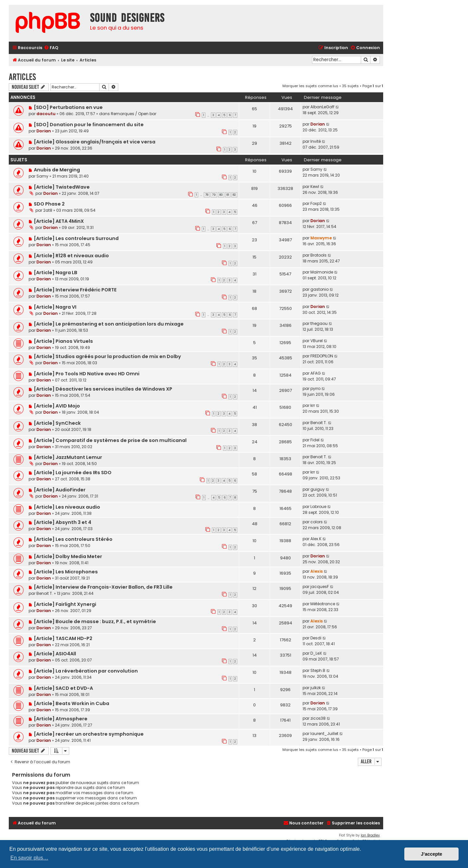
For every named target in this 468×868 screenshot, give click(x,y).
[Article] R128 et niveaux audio (71, 256)
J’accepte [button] (432, 854)
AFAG (316, 373)
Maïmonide (322, 272)
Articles (22, 77)
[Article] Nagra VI (55, 307)
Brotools (318, 255)
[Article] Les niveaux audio (67, 507)
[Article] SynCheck (57, 423)
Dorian (44, 131)
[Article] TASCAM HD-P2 (63, 638)
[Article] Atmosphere (61, 719)
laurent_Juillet (324, 734)
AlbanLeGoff (322, 107)
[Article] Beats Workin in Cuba (71, 703)
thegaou (319, 323)
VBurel (317, 341)
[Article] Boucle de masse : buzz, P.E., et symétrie (95, 621)
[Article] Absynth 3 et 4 (63, 522)
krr (313, 405)
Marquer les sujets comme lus (310, 86)
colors (317, 522)
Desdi (316, 638)
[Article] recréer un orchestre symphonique (89, 734)
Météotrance (323, 604)
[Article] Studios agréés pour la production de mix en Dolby (107, 356)
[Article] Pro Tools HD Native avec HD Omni (87, 374)
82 (234, 195)
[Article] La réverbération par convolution (86, 671)
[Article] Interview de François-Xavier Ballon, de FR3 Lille (103, 587)
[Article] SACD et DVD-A (63, 688)
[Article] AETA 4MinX (59, 221)
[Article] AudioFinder (60, 490)
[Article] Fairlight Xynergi (65, 604)
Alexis (317, 571)
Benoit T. (319, 423)
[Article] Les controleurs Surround (76, 238)
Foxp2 (316, 203)
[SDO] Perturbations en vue (68, 107)
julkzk (316, 688)
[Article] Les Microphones (66, 572)
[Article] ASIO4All (55, 654)
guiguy (318, 489)
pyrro (315, 388)
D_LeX (316, 653)
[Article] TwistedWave (62, 187)
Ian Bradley (370, 835)
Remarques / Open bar (134, 114)
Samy (42, 176)
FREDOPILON (322, 356)
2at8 (48, 210)
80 (221, 195)
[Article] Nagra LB (56, 273)
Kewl (315, 187)
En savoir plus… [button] (29, 858)
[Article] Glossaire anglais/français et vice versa (95, 142)
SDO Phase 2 (49, 204)
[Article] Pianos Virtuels (63, 341)
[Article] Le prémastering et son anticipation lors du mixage (109, 324)
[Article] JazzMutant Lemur (68, 457)
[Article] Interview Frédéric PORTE (75, 290)
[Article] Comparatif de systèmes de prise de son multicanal (110, 440)
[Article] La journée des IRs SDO (73, 473)
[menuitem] (51, 48)
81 (228, 195)
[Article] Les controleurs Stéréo (73, 539)
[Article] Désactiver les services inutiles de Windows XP (103, 389)
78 (207, 195)
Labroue (318, 507)
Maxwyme (321, 238)
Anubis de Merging (57, 170)
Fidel (315, 440)
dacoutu (46, 114)
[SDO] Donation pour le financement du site (89, 125)
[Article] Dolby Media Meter (68, 556)
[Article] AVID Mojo (57, 406)
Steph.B (318, 670)
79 (214, 195)
